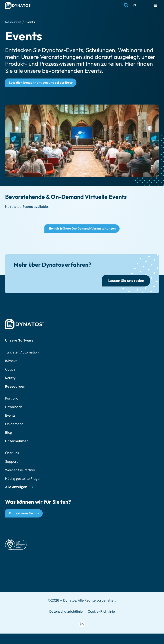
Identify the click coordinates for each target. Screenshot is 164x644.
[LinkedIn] (82, 624)
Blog (9, 432)
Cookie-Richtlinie (101, 611)
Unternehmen (17, 441)
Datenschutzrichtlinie (66, 611)
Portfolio (12, 398)
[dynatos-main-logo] (18, 5)
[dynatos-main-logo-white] (24, 324)
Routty (10, 378)
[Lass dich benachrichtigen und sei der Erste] (41, 83)
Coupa (10, 369)
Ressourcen (15, 386)
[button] (126, 5)
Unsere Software (19, 340)
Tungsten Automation (22, 352)
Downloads (14, 407)
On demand (14, 424)
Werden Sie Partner (20, 470)
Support (11, 462)
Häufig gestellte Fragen (23, 479)
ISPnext (11, 361)
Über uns (12, 453)
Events (10, 415)
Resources (13, 22)
